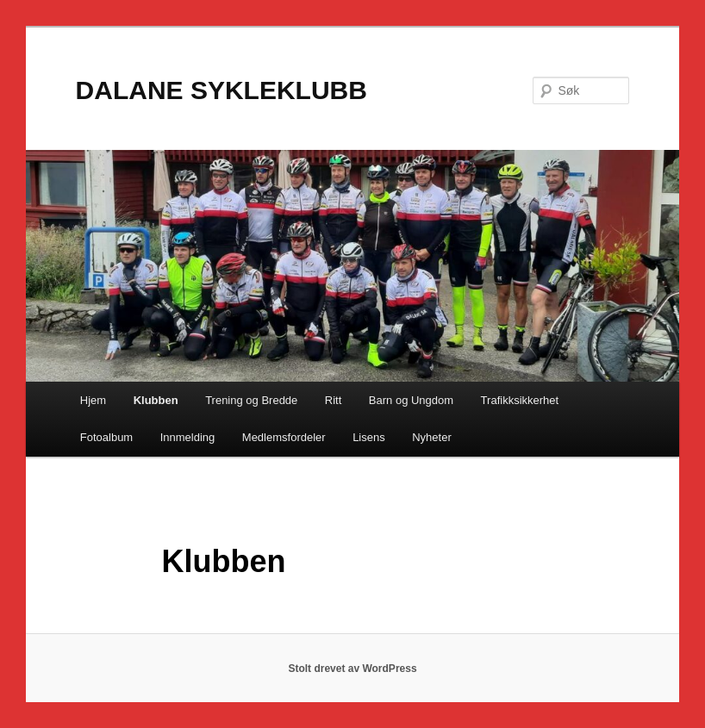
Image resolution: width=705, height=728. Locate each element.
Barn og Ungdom (411, 400)
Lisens (369, 437)
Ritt (334, 400)
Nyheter (432, 437)
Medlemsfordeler (284, 437)
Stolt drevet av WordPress (352, 669)
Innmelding (188, 437)
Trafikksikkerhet (520, 400)
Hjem (93, 400)
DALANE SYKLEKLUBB (221, 90)
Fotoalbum (106, 437)
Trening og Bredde (251, 400)
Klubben (156, 400)
